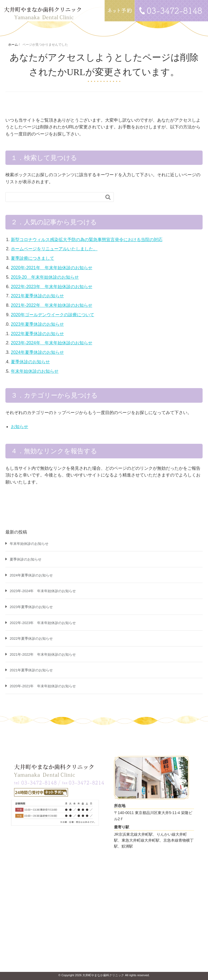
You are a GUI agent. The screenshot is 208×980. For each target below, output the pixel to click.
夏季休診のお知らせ (30, 362)
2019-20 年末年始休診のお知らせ (45, 277)
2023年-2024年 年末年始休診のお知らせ (52, 343)
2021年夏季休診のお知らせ (37, 296)
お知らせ (19, 427)
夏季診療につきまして (32, 258)
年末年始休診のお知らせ (35, 371)
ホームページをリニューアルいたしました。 (54, 249)
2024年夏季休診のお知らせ (37, 352)
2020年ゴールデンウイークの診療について (53, 315)
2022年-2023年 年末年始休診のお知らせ (52, 287)
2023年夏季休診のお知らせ (37, 324)
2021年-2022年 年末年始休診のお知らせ (52, 305)
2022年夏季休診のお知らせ (37, 334)
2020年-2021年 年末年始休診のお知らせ (52, 268)
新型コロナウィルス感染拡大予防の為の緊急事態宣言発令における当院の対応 (87, 240)
